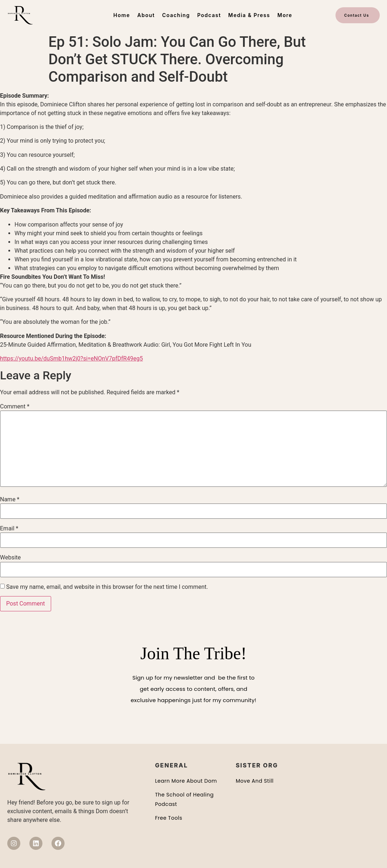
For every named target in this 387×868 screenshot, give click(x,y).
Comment (15, 407)
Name (10, 500)
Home (122, 15)
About (146, 15)
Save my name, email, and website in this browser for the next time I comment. (107, 587)
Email (9, 529)
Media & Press (249, 15)
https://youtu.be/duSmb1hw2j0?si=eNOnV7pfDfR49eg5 (71, 358)
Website (10, 558)
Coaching (176, 15)
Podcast (209, 15)
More (285, 15)
